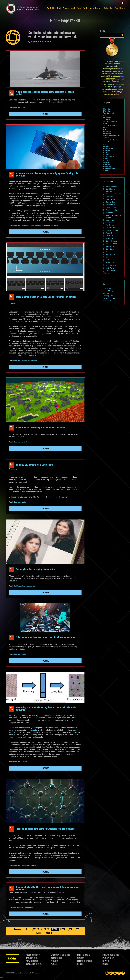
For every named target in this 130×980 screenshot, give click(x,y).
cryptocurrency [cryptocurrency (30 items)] (114, 71)
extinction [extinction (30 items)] (112, 74)
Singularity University (110, 121)
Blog (54, 8)
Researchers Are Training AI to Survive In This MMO (40, 428)
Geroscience (107, 288)
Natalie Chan (110, 246)
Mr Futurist (107, 293)
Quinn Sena (17, 108)
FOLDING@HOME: (81, 961)
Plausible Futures (109, 298)
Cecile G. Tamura (112, 230)
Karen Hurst (110, 213)
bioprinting (107, 154)
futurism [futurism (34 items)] (121, 74)
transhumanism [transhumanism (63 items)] (109, 94)
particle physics (26, 865)
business (106, 162)
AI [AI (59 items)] (108, 61)
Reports (73, 8)
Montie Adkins (111, 265)
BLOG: (53, 958)
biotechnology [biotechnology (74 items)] (107, 69)
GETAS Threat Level (12, 959)
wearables (33, 865)
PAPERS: (54, 964)
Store (112, 8)
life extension (26, 586)
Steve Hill (109, 252)
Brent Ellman (110, 255)
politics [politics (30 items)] (105, 87)
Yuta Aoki (109, 233)
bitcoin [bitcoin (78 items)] (114, 69)
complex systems (109, 169)
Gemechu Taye (111, 207)
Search (122, 35)
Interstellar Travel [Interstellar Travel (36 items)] (119, 79)
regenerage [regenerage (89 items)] (117, 87)
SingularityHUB (108, 301)
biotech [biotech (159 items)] (117, 66)
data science (71, 194)
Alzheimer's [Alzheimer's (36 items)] (111, 62)
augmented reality (109, 140)
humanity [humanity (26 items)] (122, 77)
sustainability (54, 225)
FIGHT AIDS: (30, 961)
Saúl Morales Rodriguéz (110, 190)
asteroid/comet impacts (111, 136)
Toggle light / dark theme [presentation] (123, 3)
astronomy (107, 138)
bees (104, 144)
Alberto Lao (110, 238)
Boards (59, 8)
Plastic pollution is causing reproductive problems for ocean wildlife (45, 93)
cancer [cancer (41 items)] (109, 71)
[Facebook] (107, 973)
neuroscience (34, 586)
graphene (57, 855)
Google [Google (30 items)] (103, 77)
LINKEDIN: (79, 955)
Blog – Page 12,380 (65, 21)
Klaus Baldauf (111, 228)
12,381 (62, 929)
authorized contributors (45, 42)
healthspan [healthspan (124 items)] (115, 76)
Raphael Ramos (111, 244)
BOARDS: (104, 958)
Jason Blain (110, 263)
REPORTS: (54, 961)
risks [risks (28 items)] (117, 89)
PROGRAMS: (105, 961)
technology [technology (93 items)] (118, 92)
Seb (107, 257)
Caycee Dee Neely (19, 907)
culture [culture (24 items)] (119, 71)
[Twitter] (111, 973)
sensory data (32, 730)
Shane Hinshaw (111, 241)
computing (25, 361)
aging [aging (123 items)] (104, 61)
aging (105, 128)
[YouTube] (119, 973)
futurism (24, 502)
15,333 (39, 933)
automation (107, 142)
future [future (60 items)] (117, 73)
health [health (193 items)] (107, 76)
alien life (106, 130)
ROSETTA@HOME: (31, 964)
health (23, 108)
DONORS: (79, 958)
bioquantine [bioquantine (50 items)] (117, 64)
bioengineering (108, 148)
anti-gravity (107, 132)
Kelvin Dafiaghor (112, 210)
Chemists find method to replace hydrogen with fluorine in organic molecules (48, 888)
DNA (104, 115)
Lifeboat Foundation (18, 973)
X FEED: (28, 958)
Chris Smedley (111, 271)
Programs (66, 8)
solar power (38, 225)
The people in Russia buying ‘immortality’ (35, 569)
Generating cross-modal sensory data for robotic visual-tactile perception (46, 709)
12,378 (40, 929)
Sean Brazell (110, 249)
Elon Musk (106, 119)
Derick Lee (109, 236)
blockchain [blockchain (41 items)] (120, 69)
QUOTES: (104, 964)
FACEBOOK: (29, 955)
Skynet (105, 123)
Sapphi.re (37, 973)
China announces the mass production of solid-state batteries (45, 638)
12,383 (76, 929)
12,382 (69, 929)
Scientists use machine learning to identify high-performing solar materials (47, 175)
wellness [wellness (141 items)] (118, 94)
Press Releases (120, 8)
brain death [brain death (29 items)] (105, 71)
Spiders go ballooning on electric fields (34, 465)
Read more (45, 114)
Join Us (91, 8)
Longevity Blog (108, 291)
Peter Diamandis (109, 113)
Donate (85, 8)
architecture (107, 134)
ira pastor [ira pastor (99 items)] (107, 82)
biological (106, 150)
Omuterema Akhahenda (110, 224)
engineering (25, 225)
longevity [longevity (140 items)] (112, 84)
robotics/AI (31, 225)
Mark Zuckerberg (109, 125)
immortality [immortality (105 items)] (110, 79)
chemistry (106, 165)
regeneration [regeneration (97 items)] (107, 89)
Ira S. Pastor (110, 268)
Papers (79, 8)
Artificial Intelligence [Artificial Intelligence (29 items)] (109, 64)
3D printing (107, 109)
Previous (18, 929)
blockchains (107, 161)
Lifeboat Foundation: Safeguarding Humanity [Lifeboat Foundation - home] (22, 8)
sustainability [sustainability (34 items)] (110, 92)
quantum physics (32, 361)
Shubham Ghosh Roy (113, 194)
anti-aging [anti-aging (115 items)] (119, 61)
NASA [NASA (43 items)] (117, 85)
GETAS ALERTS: (106, 955)
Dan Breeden (110, 199)
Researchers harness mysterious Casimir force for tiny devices (46, 297)
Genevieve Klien (111, 186)
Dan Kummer (110, 220)
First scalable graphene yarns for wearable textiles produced (45, 829)
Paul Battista (18, 586)
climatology (107, 167)
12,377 (33, 929)
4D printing (107, 111)
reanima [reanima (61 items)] (110, 87)
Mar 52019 (12, 93)
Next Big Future (108, 296)
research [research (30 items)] (114, 90)
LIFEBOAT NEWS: (56, 955)
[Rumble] (123, 973)
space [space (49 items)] (105, 92)
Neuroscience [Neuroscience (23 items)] (121, 85)
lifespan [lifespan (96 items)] (104, 84)
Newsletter (99, 8)
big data (106, 146)
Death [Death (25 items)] (122, 71)
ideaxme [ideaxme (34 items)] (103, 79)
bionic (105, 152)
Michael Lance (111, 260)
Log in (33, 42)
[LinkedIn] (115, 973)
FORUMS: (79, 964)
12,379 (47, 929)
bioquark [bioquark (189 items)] (109, 66)
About (49, 8)
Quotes (106, 8)
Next (48, 933)
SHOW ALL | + (106, 273)
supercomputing (46, 225)
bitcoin (105, 158)
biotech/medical (29, 907)
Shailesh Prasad (112, 202)
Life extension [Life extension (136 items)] (116, 82)
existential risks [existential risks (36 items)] (106, 74)
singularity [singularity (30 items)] (121, 90)
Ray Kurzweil (107, 117)
